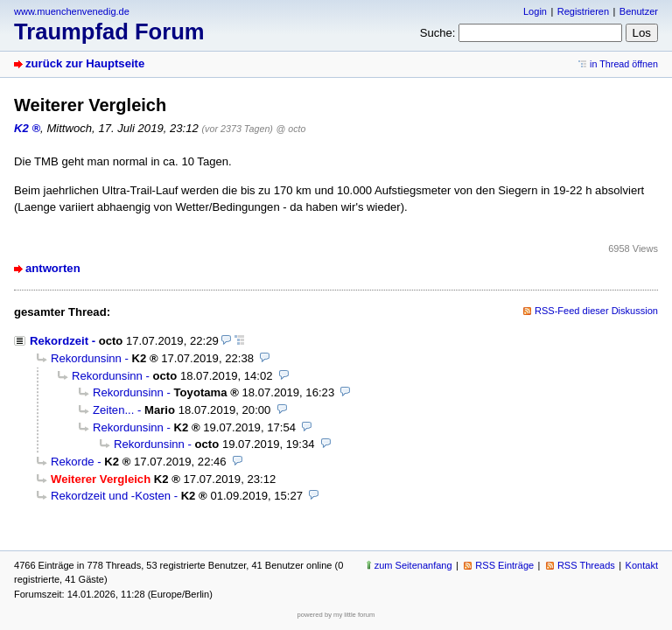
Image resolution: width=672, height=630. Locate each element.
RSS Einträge (504, 565)
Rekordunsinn (86, 358)
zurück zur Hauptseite (85, 63)
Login (535, 11)
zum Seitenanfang (413, 565)
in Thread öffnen (624, 64)
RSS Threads (586, 565)
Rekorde (73, 462)
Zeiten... (113, 410)
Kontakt (642, 565)
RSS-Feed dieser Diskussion (596, 311)
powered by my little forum (336, 615)
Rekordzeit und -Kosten (111, 496)
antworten (53, 268)
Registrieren (583, 11)
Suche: (438, 33)
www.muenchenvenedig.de (72, 11)
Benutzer (639, 11)
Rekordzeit (59, 341)
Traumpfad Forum (109, 31)
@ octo (291, 129)
